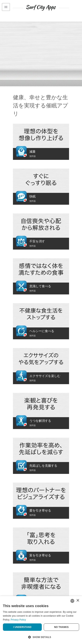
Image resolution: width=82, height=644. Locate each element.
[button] (41, 637)
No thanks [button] (61, 627)
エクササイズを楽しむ (45, 376)
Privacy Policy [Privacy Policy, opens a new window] (18, 620)
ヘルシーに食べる (42, 331)
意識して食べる (40, 286)
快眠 (32, 196)
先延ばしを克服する (43, 466)
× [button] (78, 601)
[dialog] (41, 620)
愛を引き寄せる (40, 510)
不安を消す (37, 241)
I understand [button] (22, 627)
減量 (32, 152)
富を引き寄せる (40, 555)
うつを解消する (40, 421)
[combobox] (72, 601)
